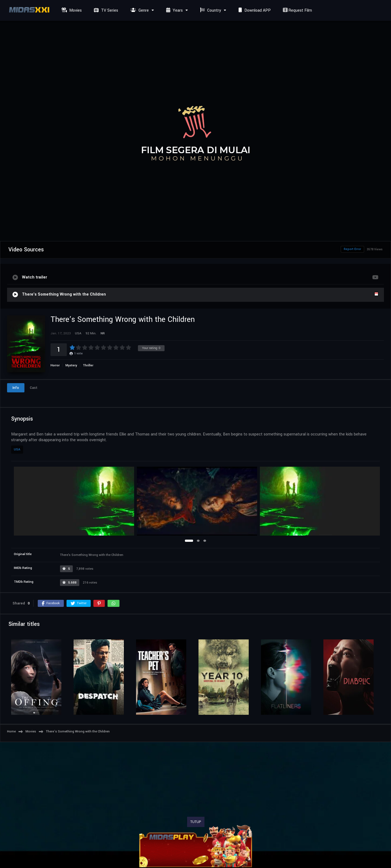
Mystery (71, 365)
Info (16, 388)
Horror (55, 365)
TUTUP (196, 822)
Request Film (297, 10)
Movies (71, 10)
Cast (34, 388)
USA (17, 449)
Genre (139, 10)
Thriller (88, 365)
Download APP (254, 10)
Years (174, 10)
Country (210, 10)
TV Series (105, 10)
